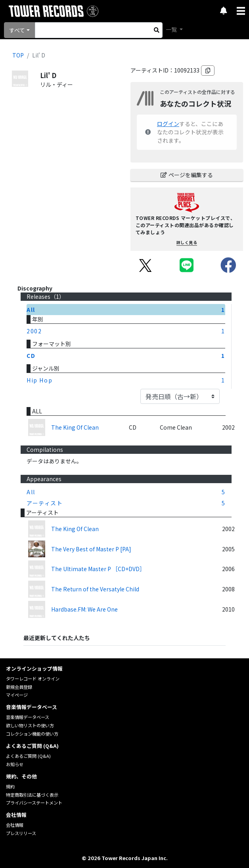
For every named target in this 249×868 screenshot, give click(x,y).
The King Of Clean (75, 427)
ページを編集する (187, 175)
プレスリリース (21, 833)
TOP (18, 55)
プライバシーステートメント (34, 803)
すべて (17, 30)
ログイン (168, 124)
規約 (10, 786)
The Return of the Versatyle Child (95, 589)
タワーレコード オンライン (33, 679)
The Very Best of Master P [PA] (91, 549)
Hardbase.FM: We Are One (84, 609)
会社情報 (15, 825)
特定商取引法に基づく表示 (32, 795)
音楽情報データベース (28, 717)
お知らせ (15, 764)
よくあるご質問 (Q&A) (28, 756)
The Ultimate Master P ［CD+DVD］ (98, 569)
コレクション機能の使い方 (32, 734)
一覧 (172, 29)
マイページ (17, 695)
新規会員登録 (19, 687)
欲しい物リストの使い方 (30, 725)
